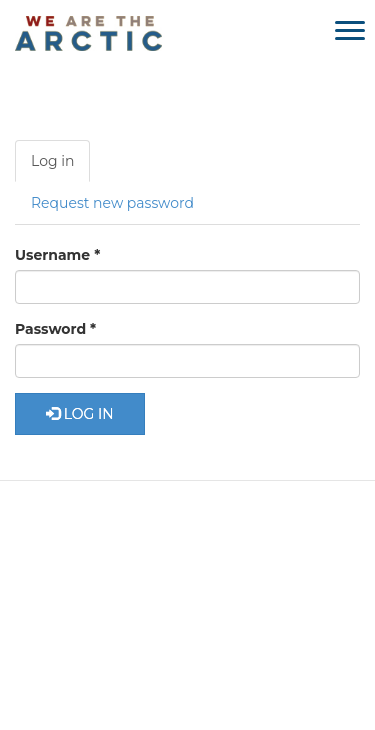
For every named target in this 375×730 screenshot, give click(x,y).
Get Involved (274, 534)
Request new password (112, 203)
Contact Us (268, 571)
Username (57, 255)
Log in (60, 166)
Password (55, 329)
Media (182, 571)
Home (80, 534)
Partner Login (187, 639)
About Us (101, 571)
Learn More (167, 534)
